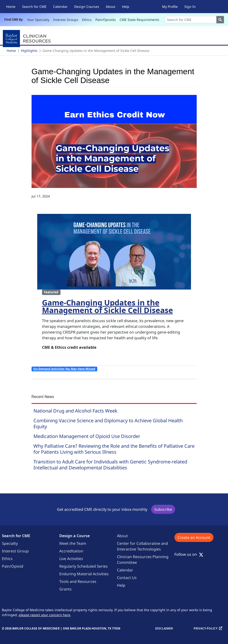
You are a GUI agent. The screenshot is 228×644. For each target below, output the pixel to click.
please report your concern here (44, 615)
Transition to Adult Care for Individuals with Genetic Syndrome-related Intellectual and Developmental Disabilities (110, 465)
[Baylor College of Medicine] (28, 39)
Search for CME (34, 7)
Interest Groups (66, 20)
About (111, 7)
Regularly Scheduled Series (84, 566)
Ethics (87, 20)
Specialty (10, 543)
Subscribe (163, 509)
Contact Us (127, 578)
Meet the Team (73, 543)
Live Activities (71, 559)
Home (11, 7)
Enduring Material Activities (84, 574)
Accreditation (71, 551)
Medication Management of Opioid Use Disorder (87, 436)
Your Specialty (38, 20)
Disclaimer (164, 628)
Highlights (29, 51)
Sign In (190, 7)
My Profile (170, 7)
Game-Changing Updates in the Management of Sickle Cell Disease (107, 306)
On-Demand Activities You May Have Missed (64, 369)
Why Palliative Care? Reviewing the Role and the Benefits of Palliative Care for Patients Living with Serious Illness (114, 449)
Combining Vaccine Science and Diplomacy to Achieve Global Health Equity (108, 423)
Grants (65, 589)
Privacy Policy (205, 628)
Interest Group (15, 551)
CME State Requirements (139, 20)
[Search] (191, 20)
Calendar (60, 7)
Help (126, 7)
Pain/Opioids (106, 20)
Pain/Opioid (13, 566)
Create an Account (194, 537)
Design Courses (87, 7)
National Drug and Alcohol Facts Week (75, 411)
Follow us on (189, 554)
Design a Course (74, 536)
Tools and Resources (78, 581)
